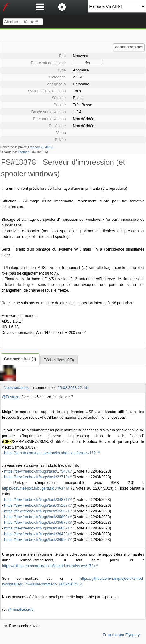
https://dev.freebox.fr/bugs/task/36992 (36, 540)
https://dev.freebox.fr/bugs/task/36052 (36, 528)
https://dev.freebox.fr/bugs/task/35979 (36, 523)
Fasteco (24, 152)
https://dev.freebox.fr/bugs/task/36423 (36, 534)
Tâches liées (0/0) (59, 360)
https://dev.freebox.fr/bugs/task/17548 (36, 471)
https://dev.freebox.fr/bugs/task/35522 (36, 511)
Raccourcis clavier (22, 626)
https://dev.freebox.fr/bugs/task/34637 (34, 488)
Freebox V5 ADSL (41, 147)
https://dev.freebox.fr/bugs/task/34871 (36, 500)
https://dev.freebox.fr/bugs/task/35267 (36, 505)
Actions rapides (129, 47)
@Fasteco (11, 397)
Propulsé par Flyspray (121, 635)
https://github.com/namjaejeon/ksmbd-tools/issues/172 (50, 453)
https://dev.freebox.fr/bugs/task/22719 (36, 477)
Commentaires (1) (20, 359)
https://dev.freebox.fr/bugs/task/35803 (36, 517)
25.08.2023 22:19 (72, 388)
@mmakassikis (21, 610)
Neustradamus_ (17, 388)
